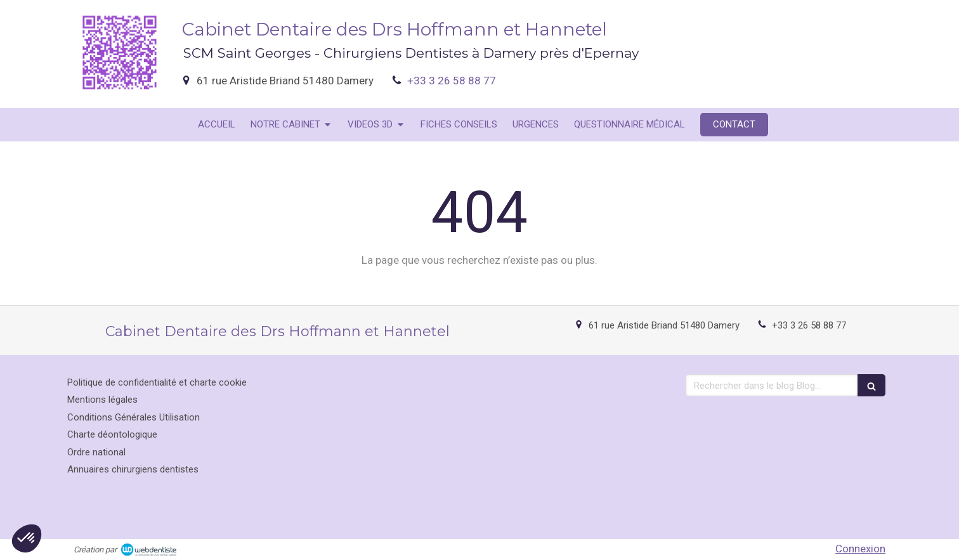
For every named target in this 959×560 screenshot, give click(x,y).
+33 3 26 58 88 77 (452, 81)
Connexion (860, 549)
